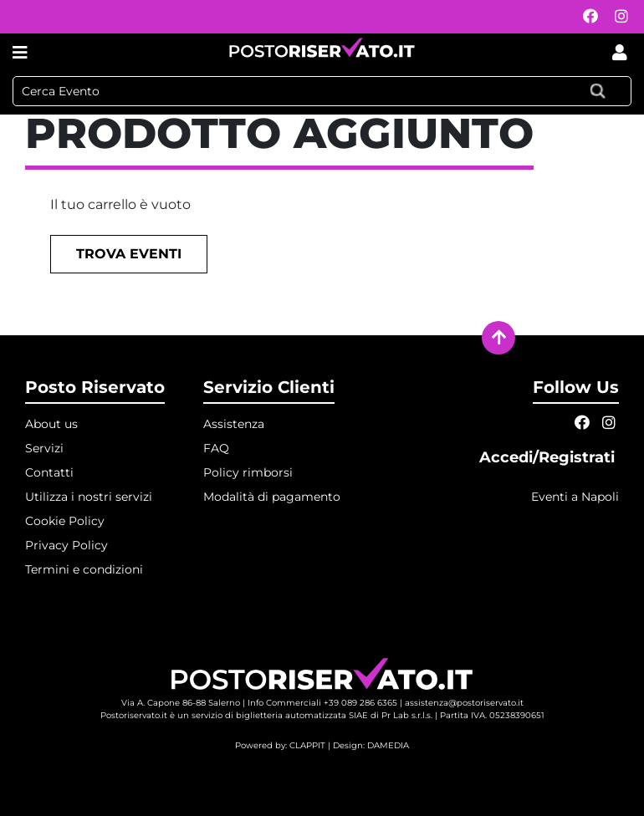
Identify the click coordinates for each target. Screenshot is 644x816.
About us (51, 424)
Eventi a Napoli (575, 497)
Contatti (49, 472)
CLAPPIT (307, 745)
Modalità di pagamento (272, 497)
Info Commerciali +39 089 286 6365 (322, 703)
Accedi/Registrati (549, 457)
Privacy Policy (66, 545)
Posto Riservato (95, 387)
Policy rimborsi (248, 472)
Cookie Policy (65, 521)
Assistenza (234, 424)
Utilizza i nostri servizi (89, 497)
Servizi (44, 448)
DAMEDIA (388, 745)
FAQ (216, 448)
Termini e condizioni (84, 569)
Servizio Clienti (269, 387)
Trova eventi (129, 254)
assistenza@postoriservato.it (464, 703)
